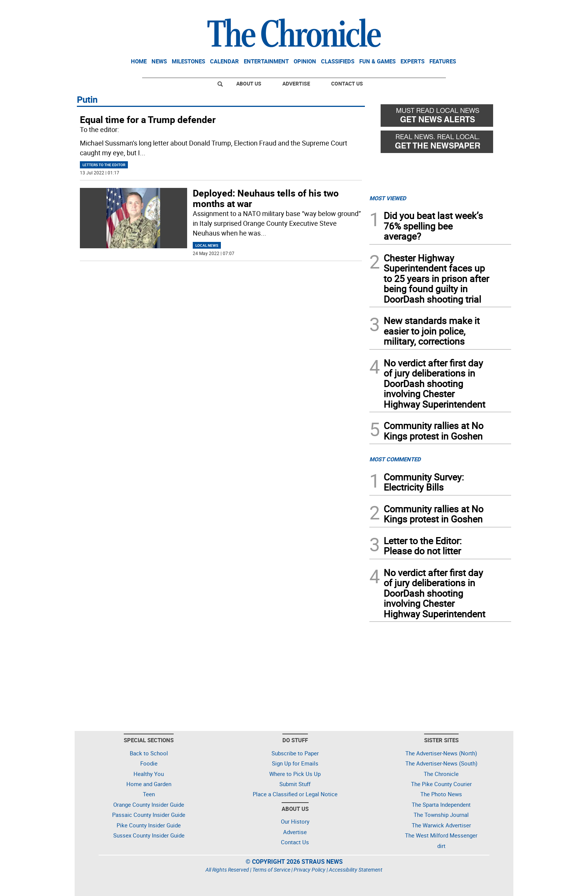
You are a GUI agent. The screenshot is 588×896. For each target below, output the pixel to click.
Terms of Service (271, 870)
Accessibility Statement (356, 870)
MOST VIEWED (388, 198)
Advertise (296, 83)
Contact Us (347, 83)
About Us (249, 83)
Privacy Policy (310, 870)
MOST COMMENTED (395, 459)
